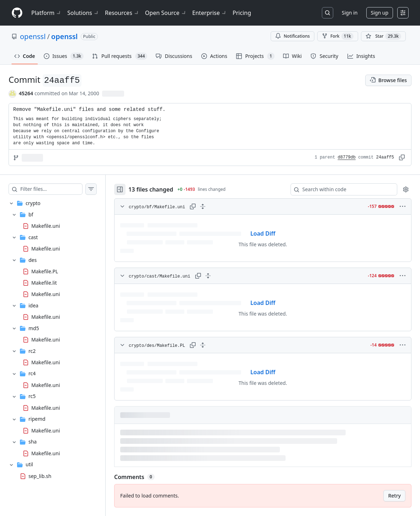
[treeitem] (53, 328)
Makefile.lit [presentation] (44, 282)
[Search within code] (341, 189)
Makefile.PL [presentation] (45, 271)
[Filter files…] (51, 189)
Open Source (166, 13)
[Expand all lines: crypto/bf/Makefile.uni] (203, 206)
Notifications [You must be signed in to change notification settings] (293, 36)
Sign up (380, 13)
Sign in (350, 13)
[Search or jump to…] (328, 13)
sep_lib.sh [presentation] (40, 476)
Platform (46, 13)
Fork (338, 36)
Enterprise (210, 13)
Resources (122, 13)
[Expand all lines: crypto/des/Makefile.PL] (203, 345)
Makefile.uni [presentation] (46, 225)
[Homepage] (17, 13)
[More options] (403, 206)
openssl (33, 36)
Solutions (83, 13)
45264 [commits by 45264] (26, 93)
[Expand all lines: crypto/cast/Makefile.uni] (208, 276)
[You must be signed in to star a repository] (383, 36)
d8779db (347, 157)
